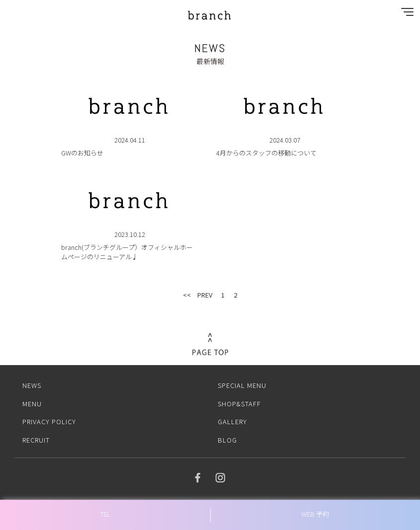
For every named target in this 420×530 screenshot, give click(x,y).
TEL (105, 514)
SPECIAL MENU (242, 385)
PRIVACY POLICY (49, 421)
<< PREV (198, 295)
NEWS (32, 385)
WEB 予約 (315, 514)
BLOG (227, 440)
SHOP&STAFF (239, 404)
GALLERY (232, 421)
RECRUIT (36, 440)
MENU (32, 404)
